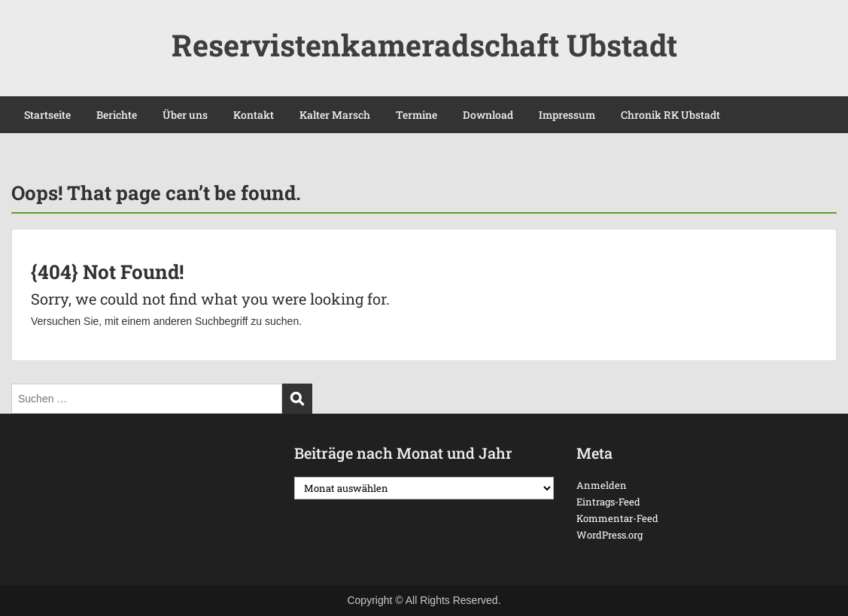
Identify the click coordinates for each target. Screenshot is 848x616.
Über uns (185, 115)
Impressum (567, 115)
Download (488, 115)
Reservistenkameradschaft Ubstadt (424, 45)
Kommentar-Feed (617, 518)
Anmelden (602, 485)
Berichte (117, 115)
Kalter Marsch (335, 115)
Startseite (47, 115)
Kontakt (254, 115)
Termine (416, 115)
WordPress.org (609, 535)
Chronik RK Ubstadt (670, 115)
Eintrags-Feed (608, 502)
